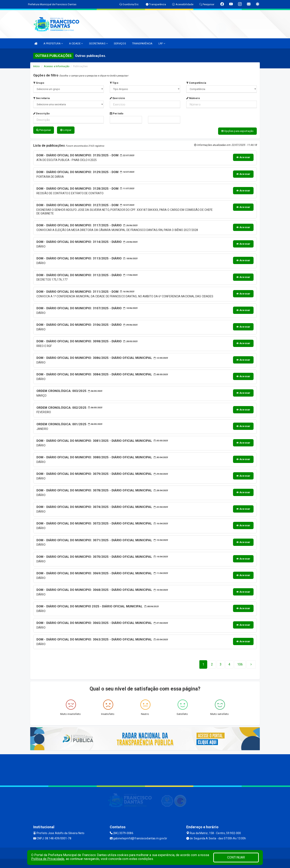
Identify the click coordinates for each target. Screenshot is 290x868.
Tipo (114, 83)
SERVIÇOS (120, 43)
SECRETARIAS (98, 43)
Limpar (66, 130)
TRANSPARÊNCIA (142, 43)
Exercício (117, 98)
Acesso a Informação (57, 66)
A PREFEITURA (53, 43)
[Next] (240, 664)
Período (117, 113)
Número (193, 98)
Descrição (41, 113)
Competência (196, 83)
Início (36, 66)
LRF (162, 43)
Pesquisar (44, 130)
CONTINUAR (236, 857)
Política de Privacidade (48, 859)
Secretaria (41, 98)
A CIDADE (76, 43)
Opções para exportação (237, 131)
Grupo (39, 83)
